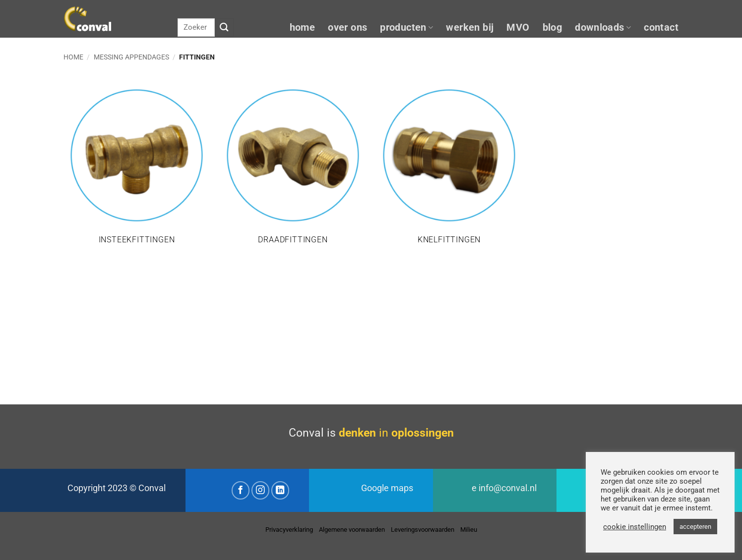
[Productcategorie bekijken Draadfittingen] (293, 170)
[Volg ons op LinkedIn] (280, 490)
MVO (518, 28)
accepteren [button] (695, 527)
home (303, 28)
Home (73, 57)
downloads (603, 28)
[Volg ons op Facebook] (241, 490)
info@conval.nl (508, 488)
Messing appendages (131, 57)
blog (553, 28)
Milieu (469, 530)
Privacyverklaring (289, 530)
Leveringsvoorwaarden (423, 530)
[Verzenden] (224, 28)
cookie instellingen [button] (635, 527)
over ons (347, 28)
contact (661, 28)
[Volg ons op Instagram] (261, 490)
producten (406, 28)
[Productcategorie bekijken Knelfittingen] (449, 170)
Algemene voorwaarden (352, 530)
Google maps (387, 488)
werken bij (470, 28)
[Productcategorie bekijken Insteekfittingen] (137, 170)
